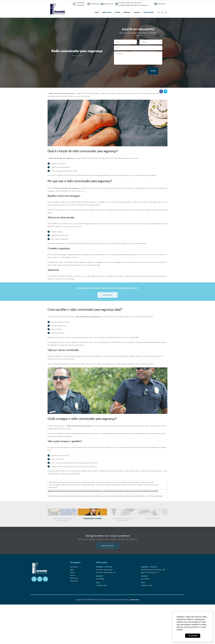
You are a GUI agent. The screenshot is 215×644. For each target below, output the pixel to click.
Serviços (127, 12)
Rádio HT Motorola (132, 485)
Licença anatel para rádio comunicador (153, 519)
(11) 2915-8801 (80, 3)
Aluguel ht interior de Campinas (62, 519)
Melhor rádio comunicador (148, 482)
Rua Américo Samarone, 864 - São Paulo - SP (130, 3)
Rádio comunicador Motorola (88, 485)
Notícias (137, 12)
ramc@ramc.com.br (101, 585)
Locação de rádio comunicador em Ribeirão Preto (130, 482)
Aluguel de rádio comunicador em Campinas (59, 482)
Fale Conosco (149, 12)
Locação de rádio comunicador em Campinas (107, 482)
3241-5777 (147, 579)
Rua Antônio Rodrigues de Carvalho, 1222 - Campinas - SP (134, 5)
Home (97, 12)
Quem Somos (107, 12)
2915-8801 (101, 579)
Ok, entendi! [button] (193, 636)
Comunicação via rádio (76, 482)
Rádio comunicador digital (55, 485)
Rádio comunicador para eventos (103, 485)
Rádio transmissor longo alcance (151, 485)
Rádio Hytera (140, 485)
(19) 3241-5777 (81, 5)
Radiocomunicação (53, 487)
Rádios (118, 12)
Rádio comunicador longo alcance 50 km (71, 485)
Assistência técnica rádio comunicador (92, 519)
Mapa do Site (74, 581)
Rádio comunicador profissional (119, 485)
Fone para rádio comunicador (89, 482)
